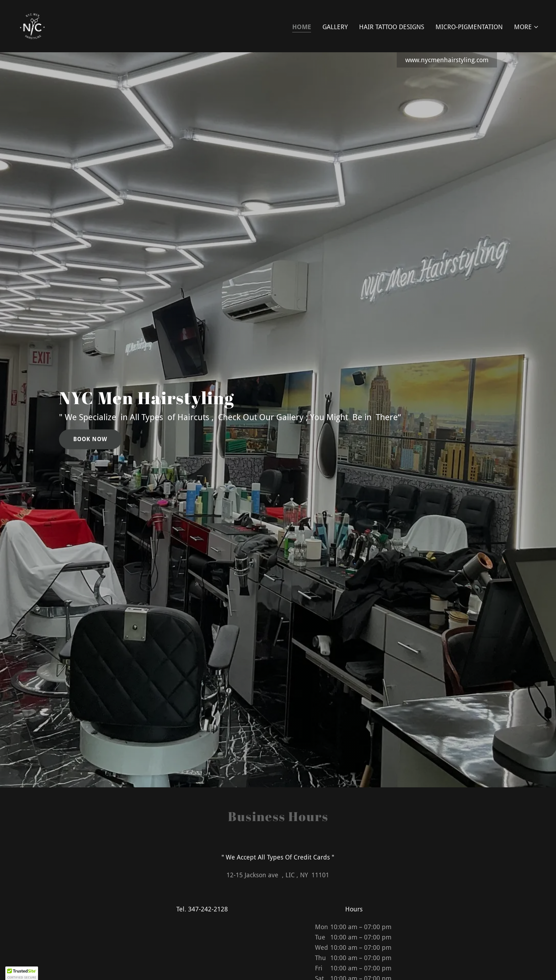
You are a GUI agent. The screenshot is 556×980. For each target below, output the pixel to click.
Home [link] (302, 27)
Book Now (90, 439)
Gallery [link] (335, 27)
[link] (33, 25)
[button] (526, 27)
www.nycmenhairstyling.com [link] (447, 60)
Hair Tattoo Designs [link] (392, 27)
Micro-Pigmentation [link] (469, 27)
